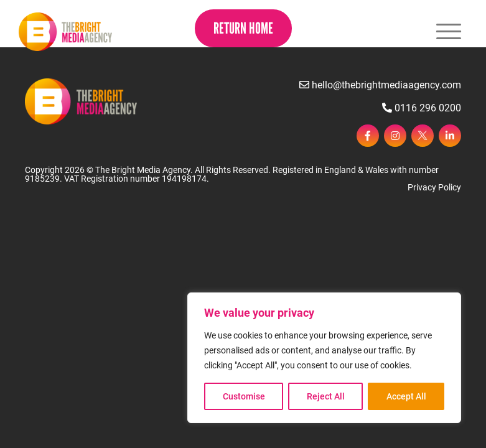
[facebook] (368, 136)
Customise (244, 396)
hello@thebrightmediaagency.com (380, 85)
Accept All (406, 396)
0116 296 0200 (422, 108)
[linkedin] (450, 136)
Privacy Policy (434, 187)
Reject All (326, 396)
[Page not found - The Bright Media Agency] (65, 32)
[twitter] (423, 136)
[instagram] (395, 136)
